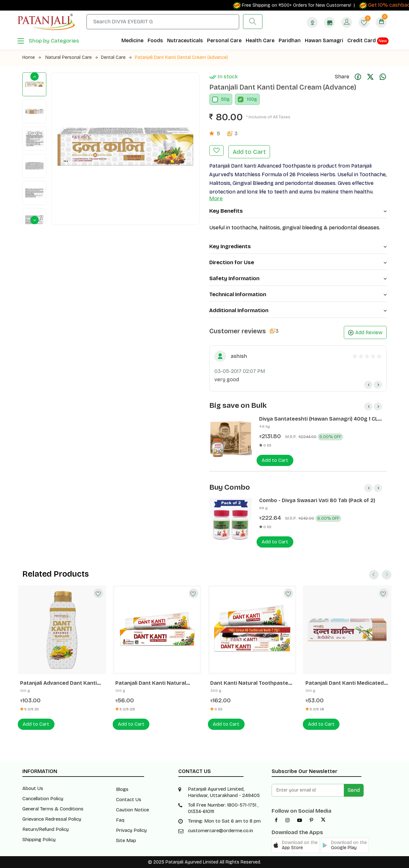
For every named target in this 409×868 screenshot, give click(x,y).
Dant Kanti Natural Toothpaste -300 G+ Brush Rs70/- (249, 683)
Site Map (126, 840)
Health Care (260, 40)
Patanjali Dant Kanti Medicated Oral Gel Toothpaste (345, 683)
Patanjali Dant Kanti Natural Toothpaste (151, 683)
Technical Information (298, 294)
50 (224, 99)
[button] (296, 845)
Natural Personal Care (72, 57)
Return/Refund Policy (46, 829)
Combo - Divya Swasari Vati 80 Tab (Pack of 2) (317, 500)
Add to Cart (249, 152)
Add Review (365, 332)
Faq (120, 820)
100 (250, 99)
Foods (155, 40)
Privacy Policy (131, 830)
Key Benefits (298, 211)
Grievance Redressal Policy (52, 819)
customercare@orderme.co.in (220, 831)
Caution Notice (132, 810)
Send (354, 790)
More (216, 198)
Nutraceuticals (185, 40)
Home (32, 57)
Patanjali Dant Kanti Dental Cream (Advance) (181, 57)
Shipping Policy (39, 840)
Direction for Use (298, 262)
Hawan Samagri (324, 40)
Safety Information (298, 278)
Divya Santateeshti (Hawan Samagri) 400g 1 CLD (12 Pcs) (320, 419)
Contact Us (129, 800)
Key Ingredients (298, 246)
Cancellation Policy (43, 799)
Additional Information (298, 310)
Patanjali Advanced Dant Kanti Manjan (58, 683)
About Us (33, 788)
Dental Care (116, 57)
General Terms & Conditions (53, 809)
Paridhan (290, 40)
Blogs (122, 789)
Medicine (132, 40)
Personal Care (224, 40)
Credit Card (368, 41)
